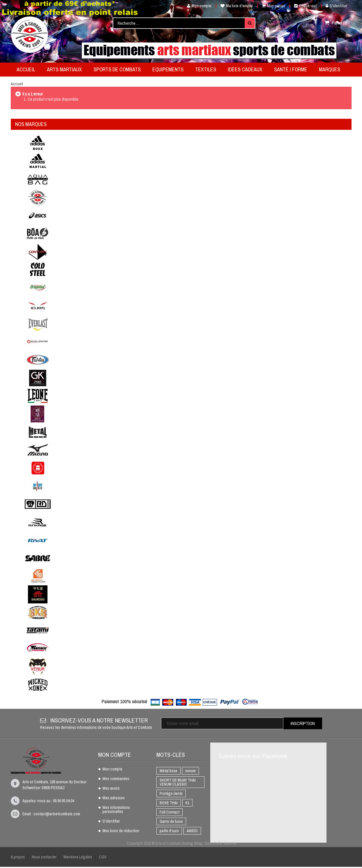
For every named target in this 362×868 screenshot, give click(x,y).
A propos (18, 857)
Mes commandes (116, 779)
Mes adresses (114, 798)
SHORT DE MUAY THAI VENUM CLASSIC (178, 782)
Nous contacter (44, 857)
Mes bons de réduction (121, 831)
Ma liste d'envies (237, 6)
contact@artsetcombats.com (57, 814)
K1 (187, 803)
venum (190, 771)
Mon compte (197, 6)
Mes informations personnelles (116, 810)
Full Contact (169, 812)
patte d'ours (169, 831)
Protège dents (171, 793)
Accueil (17, 84)
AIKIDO (192, 831)
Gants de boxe (171, 821)
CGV (103, 857)
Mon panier (273, 6)
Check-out (305, 6)
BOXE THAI (169, 803)
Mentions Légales (78, 857)
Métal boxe (168, 771)
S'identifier (336, 6)
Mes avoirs (111, 789)
